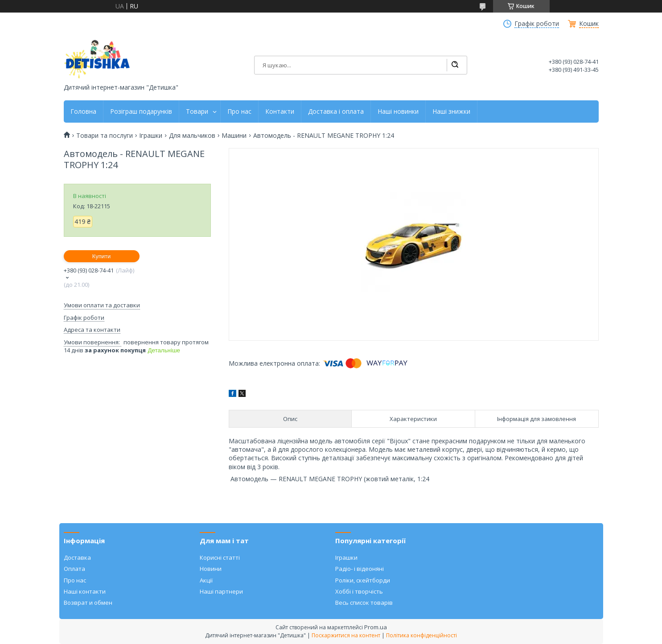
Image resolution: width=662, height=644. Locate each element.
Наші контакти (85, 591)
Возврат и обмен (88, 603)
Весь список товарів (364, 603)
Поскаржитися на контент (346, 635)
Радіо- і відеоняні (360, 569)
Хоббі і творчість (359, 591)
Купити (102, 256)
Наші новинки (398, 111)
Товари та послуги (105, 136)
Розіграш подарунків (141, 111)
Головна (83, 111)
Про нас (239, 111)
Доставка (77, 557)
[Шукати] (455, 65)
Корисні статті (220, 557)
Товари (197, 111)
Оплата (74, 569)
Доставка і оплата (336, 111)
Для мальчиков (192, 136)
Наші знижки (451, 111)
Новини (211, 569)
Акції (206, 580)
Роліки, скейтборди (363, 580)
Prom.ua (376, 627)
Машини (234, 136)
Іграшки (151, 136)
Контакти (280, 111)
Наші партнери (221, 591)
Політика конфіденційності (421, 635)
